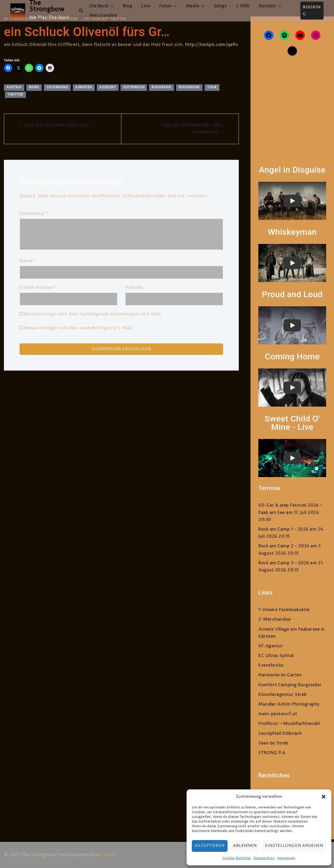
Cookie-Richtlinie (237, 858)
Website (134, 288)
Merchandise (103, 15)
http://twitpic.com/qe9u (212, 45)
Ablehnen (245, 846)
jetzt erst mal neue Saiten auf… (57, 125)
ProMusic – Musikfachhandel (289, 724)
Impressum (286, 858)
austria (14, 87)
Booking (312, 11)
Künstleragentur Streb (283, 695)
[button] (324, 797)
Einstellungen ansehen (294, 846)
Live (146, 6)
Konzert (108, 87)
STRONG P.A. (272, 753)
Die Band (99, 6)
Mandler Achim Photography (289, 704)
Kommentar (34, 214)
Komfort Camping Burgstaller (290, 685)
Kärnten (84, 87)
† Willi (243, 6)
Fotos (165, 6)
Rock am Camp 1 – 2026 (284, 529)
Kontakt (267, 6)
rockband (162, 87)
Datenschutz (264, 858)
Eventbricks (271, 665)
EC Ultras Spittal (276, 656)
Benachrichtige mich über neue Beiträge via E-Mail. (79, 328)
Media (193, 6)
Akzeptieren (210, 846)
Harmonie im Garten (280, 675)
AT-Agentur (271, 646)
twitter (15, 95)
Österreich (134, 87)
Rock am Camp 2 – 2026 (284, 546)
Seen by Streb (273, 743)
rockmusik (189, 87)
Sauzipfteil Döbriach (280, 734)
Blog (128, 6)
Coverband (57, 87)
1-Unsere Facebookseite (284, 610)
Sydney (110, 855)
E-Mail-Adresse (38, 288)
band (34, 87)
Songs (220, 6)
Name (28, 261)
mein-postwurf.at (278, 714)
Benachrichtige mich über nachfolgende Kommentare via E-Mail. (93, 314)
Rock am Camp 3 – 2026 (284, 563)
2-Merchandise (275, 619)
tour (212, 87)
